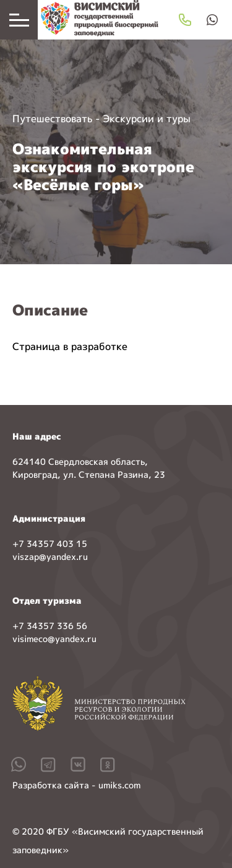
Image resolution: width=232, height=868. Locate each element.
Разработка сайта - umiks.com (76, 785)
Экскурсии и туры (147, 119)
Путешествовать (52, 119)
